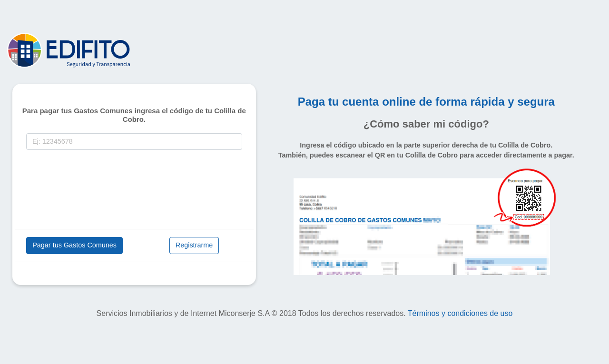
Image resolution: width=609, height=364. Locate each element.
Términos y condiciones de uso (460, 313)
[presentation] (98, 191)
